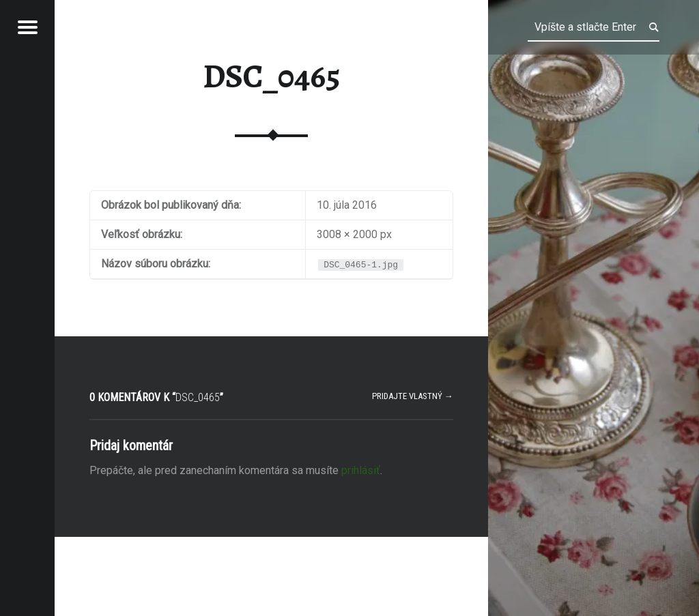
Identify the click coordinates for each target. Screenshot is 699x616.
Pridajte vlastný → (413, 396)
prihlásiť (361, 470)
